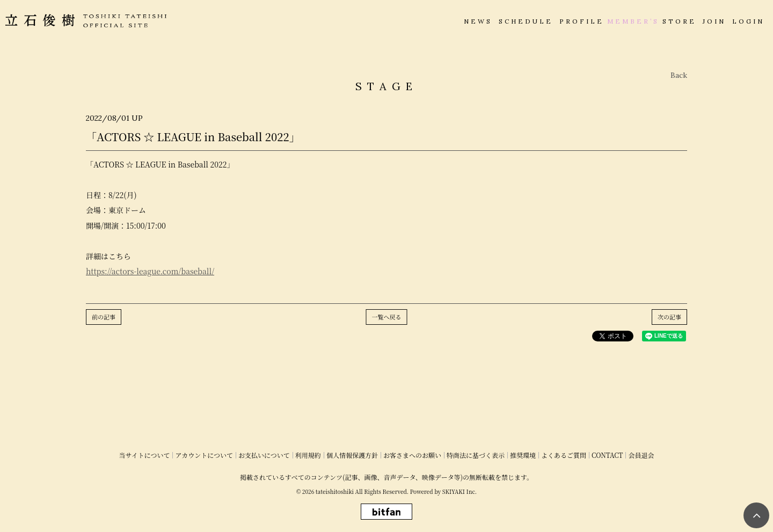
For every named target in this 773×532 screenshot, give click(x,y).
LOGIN (748, 21)
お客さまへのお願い (412, 455)
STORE (679, 21)
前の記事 (104, 317)
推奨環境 (523, 455)
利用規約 (308, 455)
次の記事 (669, 317)
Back (679, 75)
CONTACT (607, 455)
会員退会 (641, 455)
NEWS (478, 21)
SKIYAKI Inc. (460, 491)
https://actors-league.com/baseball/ (150, 271)
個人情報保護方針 (352, 455)
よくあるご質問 (564, 455)
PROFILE (582, 21)
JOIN (714, 21)
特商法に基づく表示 (476, 455)
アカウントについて (204, 455)
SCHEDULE (526, 21)
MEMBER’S (633, 21)
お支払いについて (264, 455)
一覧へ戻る (387, 317)
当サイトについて (145, 455)
